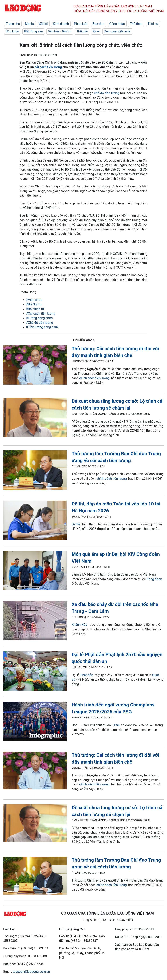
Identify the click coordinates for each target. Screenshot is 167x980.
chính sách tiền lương (94, 378)
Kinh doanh (61, 24)
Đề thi (76, 524)
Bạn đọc (98, 24)
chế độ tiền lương (107, 93)
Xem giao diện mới (117, 31)
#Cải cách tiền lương (41, 313)
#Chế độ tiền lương (40, 323)
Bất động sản (34, 31)
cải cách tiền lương (48, 67)
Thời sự (153, 24)
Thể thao (136, 24)
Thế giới (82, 31)
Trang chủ (13, 24)
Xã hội (43, 24)
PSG (117, 725)
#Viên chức (34, 300)
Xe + (96, 31)
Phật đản (87, 675)
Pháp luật (81, 24)
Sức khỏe (12, 31)
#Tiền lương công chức (42, 327)
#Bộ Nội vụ (34, 304)
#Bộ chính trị (35, 309)
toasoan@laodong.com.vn (31, 972)
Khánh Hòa (79, 625)
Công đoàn (117, 24)
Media (29, 24)
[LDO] (35, 366)
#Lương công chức (39, 318)
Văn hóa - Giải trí (60, 31)
